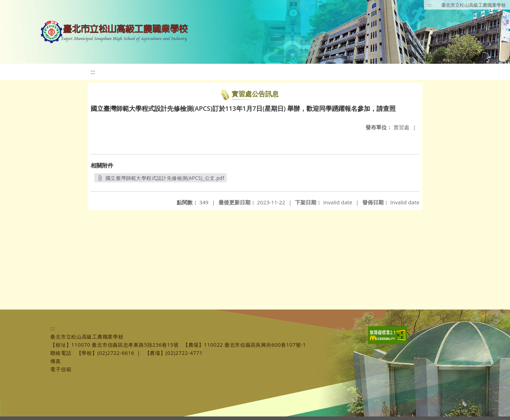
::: (430, 5)
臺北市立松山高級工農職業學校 (474, 5)
